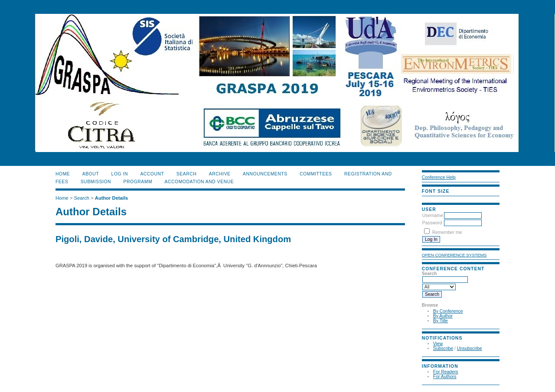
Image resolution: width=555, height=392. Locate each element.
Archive (220, 174)
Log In (120, 174)
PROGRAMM (138, 182)
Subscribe (443, 348)
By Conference (448, 311)
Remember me (447, 232)
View (438, 344)
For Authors (445, 377)
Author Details (111, 198)
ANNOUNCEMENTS (265, 174)
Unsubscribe (470, 348)
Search (186, 174)
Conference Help (439, 177)
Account (152, 174)
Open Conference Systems (454, 255)
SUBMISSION (96, 182)
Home (63, 174)
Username (433, 215)
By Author (443, 316)
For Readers (446, 372)
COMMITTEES (316, 174)
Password (432, 223)
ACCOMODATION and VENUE (199, 182)
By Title (441, 321)
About (91, 174)
